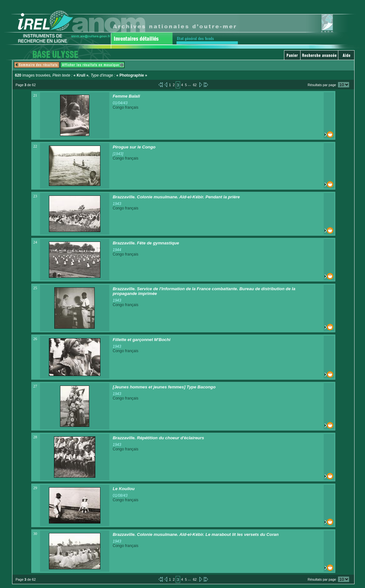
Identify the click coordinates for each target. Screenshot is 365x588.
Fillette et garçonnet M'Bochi (142, 340)
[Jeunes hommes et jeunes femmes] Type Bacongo (164, 387)
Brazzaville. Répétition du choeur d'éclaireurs (159, 438)
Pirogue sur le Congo (134, 147)
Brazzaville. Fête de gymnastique (146, 243)
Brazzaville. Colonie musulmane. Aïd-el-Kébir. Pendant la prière (176, 197)
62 (195, 85)
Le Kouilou (124, 489)
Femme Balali (126, 96)
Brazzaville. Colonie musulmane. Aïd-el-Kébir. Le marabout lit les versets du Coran (196, 534)
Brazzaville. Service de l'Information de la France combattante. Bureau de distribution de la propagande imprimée (204, 291)
